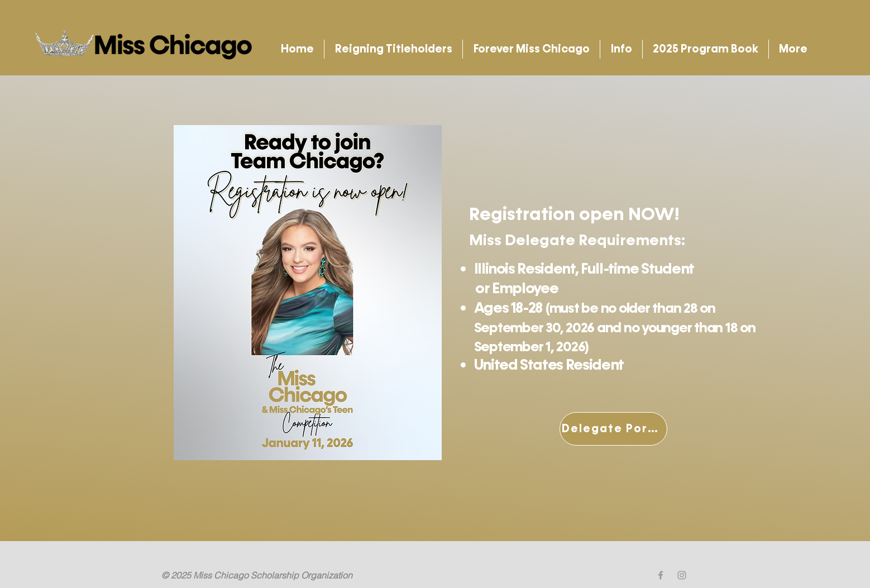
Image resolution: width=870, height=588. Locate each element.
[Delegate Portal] (613, 429)
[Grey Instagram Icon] (682, 575)
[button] (393, 49)
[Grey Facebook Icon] (661, 575)
